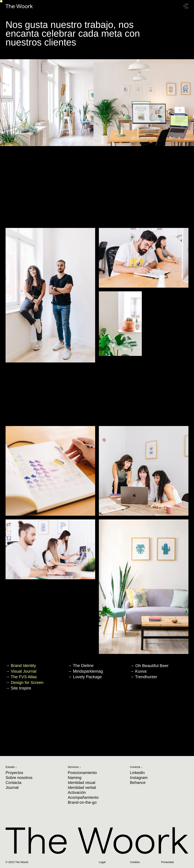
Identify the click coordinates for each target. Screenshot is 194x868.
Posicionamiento (82, 773)
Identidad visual (82, 783)
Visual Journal (24, 671)
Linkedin (137, 773)
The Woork (19, 6)
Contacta (13, 783)
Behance (138, 783)
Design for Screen (27, 682)
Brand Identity (23, 666)
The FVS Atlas (24, 677)
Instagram (139, 778)
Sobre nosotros (19, 778)
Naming (75, 778)
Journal (12, 787)
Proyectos (14, 773)
